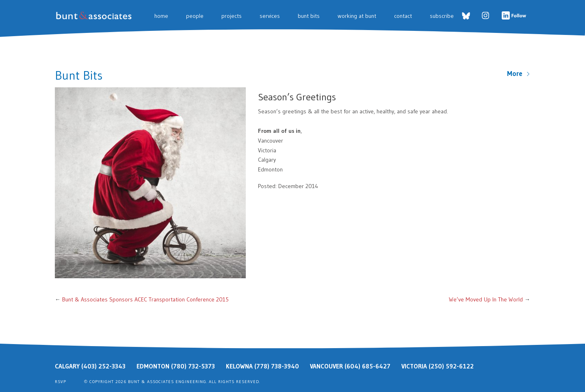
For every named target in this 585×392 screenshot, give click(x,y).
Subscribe (442, 16)
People (195, 16)
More (519, 74)
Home (161, 16)
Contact (403, 16)
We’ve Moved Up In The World (486, 299)
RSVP (61, 382)
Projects (232, 16)
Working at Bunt (357, 16)
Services (270, 16)
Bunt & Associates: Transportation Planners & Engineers (95, 16)
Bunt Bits (309, 16)
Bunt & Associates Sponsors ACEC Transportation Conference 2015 (145, 299)
